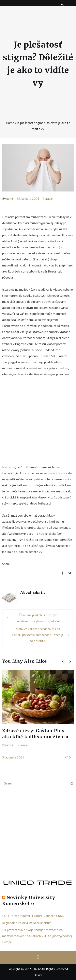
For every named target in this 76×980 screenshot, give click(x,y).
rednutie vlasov (55, 473)
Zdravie (48, 199)
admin (10, 199)
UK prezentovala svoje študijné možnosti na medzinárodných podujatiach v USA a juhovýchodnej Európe (37, 936)
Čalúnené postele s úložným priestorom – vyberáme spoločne (38, 618)
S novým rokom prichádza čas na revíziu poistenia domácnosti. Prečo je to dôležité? (38, 635)
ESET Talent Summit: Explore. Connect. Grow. (33, 916)
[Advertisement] (38, 423)
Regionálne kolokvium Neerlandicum (27, 923)
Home (10, 123)
